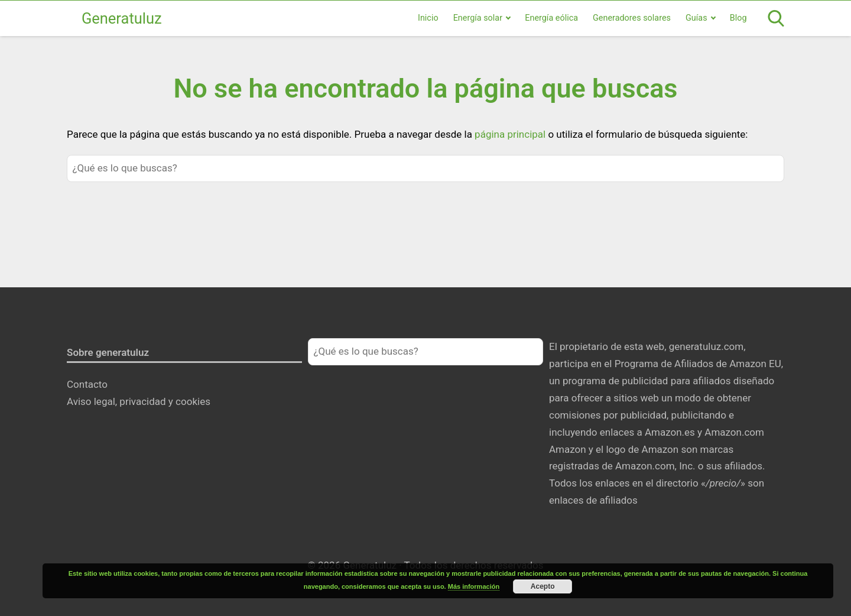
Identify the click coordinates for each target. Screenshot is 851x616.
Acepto (543, 586)
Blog (738, 18)
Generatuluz (122, 18)
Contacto (87, 384)
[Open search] (776, 18)
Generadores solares (632, 18)
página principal (511, 134)
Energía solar (478, 18)
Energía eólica (551, 18)
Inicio (428, 18)
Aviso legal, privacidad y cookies (139, 401)
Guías (696, 18)
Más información (474, 586)
